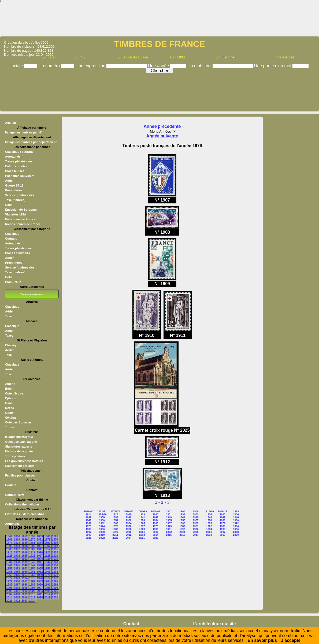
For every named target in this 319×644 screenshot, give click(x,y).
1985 (55, 581)
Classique (12, 234)
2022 (17, 601)
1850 (17, 536)
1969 (40, 575)
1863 (9, 540)
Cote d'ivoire (14, 393)
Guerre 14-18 (14, 185)
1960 (24, 572)
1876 (55, 540)
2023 (24, 601)
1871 (40, 540)
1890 (47, 543)
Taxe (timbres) (15, 200)
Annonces (12, 524)
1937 (9, 562)
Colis (9, 205)
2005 (47, 591)
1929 (55, 556)
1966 (17, 575)
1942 (47, 562)
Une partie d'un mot (273, 66)
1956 (47, 569)
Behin (9, 389)
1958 (9, 572)
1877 (9, 543)
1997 (40, 588)
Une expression (91, 66)
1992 (55, 585)
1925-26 (102, 514)
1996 (32, 588)
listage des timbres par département (31, 142)
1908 (24, 549)
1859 (40, 536)
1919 (32, 552)
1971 (55, 575)
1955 (40, 569)
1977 (47, 578)
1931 (17, 559)
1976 (40, 578)
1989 (32, 585)
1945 (17, 565)
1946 (24, 565)
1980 (17, 581)
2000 (9, 591)
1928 (47, 556)
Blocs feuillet (14, 171)
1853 (32, 536)
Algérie (10, 384)
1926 (32, 556)
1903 (55, 546)
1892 (55, 543)
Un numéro (50, 66)
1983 (40, 581)
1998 (47, 588)
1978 (55, 578)
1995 (24, 588)
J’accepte (291, 640)
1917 (17, 552)
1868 (17, 540)
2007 (9, 594)
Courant (11, 239)
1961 (32, 572)
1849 (9, 536)
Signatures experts (19, 446)
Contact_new (14, 495)
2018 (40, 598)
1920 (40, 552)
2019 (47, 598)
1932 (24, 559)
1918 (24, 552)
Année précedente (162, 126)
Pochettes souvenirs (20, 176)
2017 (32, 598)
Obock (10, 413)
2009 (24, 594)
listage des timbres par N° (24, 132)
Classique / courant (19, 152)
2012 (47, 594)
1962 (40, 572)
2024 (32, 601)
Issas (9, 403)
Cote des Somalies (18, 422)
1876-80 (129, 511)
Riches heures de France (23, 224)
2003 (32, 591)
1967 (24, 575)
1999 (55, 588)
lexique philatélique (19, 437)
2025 (142, 538)
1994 (17, 588)
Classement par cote (20, 466)
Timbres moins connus (32, 294)
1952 (17, 569)
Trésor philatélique (18, 161)
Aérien (10, 181)
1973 (17, 578)
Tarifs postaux (15, 456)
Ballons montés (16, 166)
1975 (32, 578)
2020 (55, 598)
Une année (159, 66)
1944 (9, 565)
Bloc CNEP (13, 282)
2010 (32, 594)
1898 (24, 546)
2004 (40, 591)
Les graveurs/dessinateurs (24, 461)
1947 (32, 565)
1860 (47, 536)
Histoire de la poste (19, 451)
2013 (55, 594)
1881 (32, 543)
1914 (47, 549)
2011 (40, 594)
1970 (47, 575)
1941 (40, 562)
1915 (55, 549)
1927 (40, 556)
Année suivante (162, 136)
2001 (17, 591)
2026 (155, 538)
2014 (9, 598)
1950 (55, 565)
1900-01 (156, 511)
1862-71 (102, 511)
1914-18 (209, 511)
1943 (55, 562)
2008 (17, 594)
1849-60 (89, 511)
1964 (55, 572)
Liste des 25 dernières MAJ (24, 514)
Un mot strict (200, 66)
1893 (9, 546)
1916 (9, 552)
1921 (47, 552)
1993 (9, 588)
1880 (24, 543)
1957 (55, 569)
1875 (47, 540)
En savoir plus (262, 640)
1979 (9, 581)
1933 (32, 559)
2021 (9, 601)
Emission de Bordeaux (21, 210)
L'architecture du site (214, 624)
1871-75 (115, 511)
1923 (9, 556)
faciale (17, 66)
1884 (40, 543)
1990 (40, 585)
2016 (24, 598)
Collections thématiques (22, 504)
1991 (47, 585)
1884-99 (142, 511)
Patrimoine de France (20, 219)
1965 (9, 575)
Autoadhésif (14, 157)
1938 (17, 562)
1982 (32, 581)
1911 (40, 549)
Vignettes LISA (16, 214)
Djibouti (11, 398)
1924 (17, 556)
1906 (9, 549)
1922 (55, 552)
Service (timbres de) (19, 195)
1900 (32, 546)
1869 (24, 540)
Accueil (10, 123)
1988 (24, 585)
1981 (24, 581)
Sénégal (11, 418)
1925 (24, 556)
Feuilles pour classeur (21, 475)
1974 (24, 578)
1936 (55, 559)
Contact (11, 485)
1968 (32, 575)
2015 (17, 598)
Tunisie (10, 427)
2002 (24, 591)
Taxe (8, 316)
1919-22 (223, 511)
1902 (47, 546)
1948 (40, 565)
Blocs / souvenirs (18, 253)
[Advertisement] (159, 20)
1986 (9, 585)
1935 (47, 559)
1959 (17, 572)
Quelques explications (21, 442)
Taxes (9, 336)
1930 (9, 559)
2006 (55, 591)
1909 (32, 549)
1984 (47, 581)
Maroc (10, 408)
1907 (17, 549)
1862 (55, 536)
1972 (9, 578)
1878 (17, 543)
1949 (47, 565)
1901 (40, 546)
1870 (32, 540)
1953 (24, 569)
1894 (17, 546)
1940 (32, 562)
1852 (24, 536)
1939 (24, 562)
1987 (17, 585)
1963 (47, 572)
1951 (9, 569)
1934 (40, 559)
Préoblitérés (14, 190)
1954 (32, 569)
